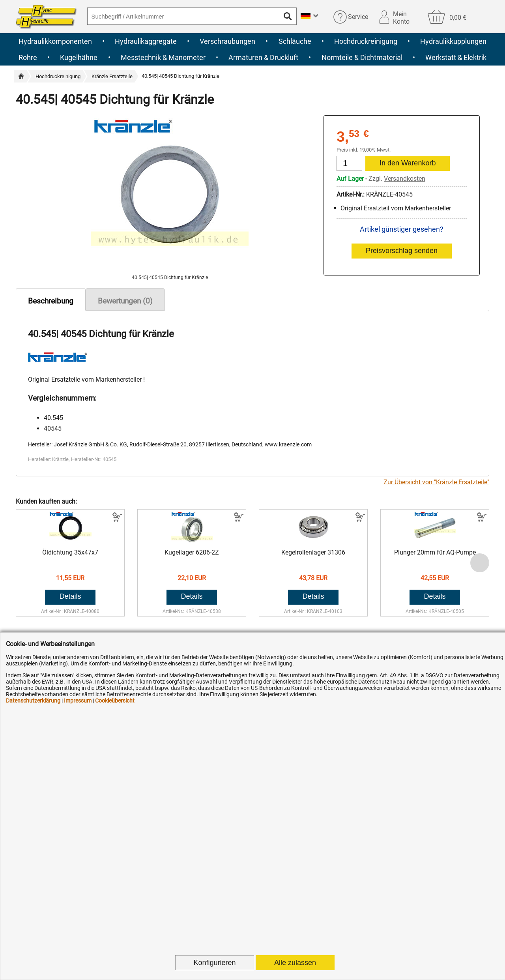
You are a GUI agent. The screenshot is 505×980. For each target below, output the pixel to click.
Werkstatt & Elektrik (456, 57)
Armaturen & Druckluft (263, 57)
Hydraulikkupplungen (453, 41)
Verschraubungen (227, 41)
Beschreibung (51, 301)
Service (358, 17)
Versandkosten (405, 179)
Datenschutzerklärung (33, 701)
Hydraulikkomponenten (55, 41)
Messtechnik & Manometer (163, 57)
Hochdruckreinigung (366, 41)
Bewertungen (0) (125, 301)
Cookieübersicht (115, 701)
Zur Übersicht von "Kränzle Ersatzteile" (436, 482)
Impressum (78, 701)
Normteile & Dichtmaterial (362, 57)
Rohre (28, 57)
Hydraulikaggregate (146, 41)
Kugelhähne (79, 57)
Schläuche (295, 41)
